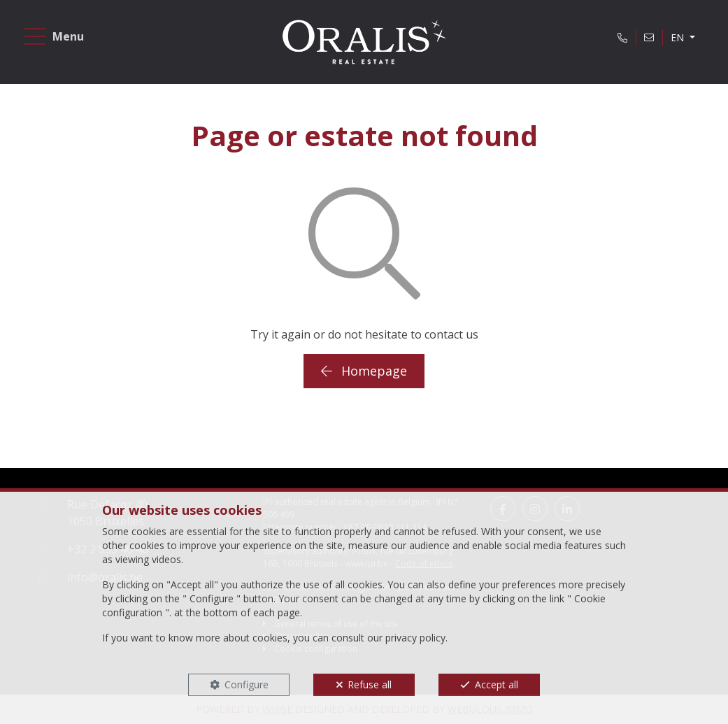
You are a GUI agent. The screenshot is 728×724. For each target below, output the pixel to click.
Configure (247, 684)
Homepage (364, 371)
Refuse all (370, 684)
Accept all (497, 684)
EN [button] (679, 37)
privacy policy (415, 638)
